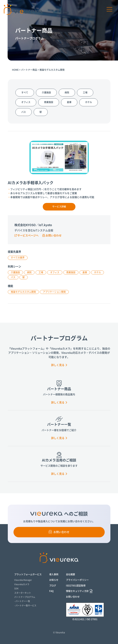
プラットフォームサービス (28, 574)
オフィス (26, 102)
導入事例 (54, 574)
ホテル (89, 102)
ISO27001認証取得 (76, 586)
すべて (25, 92)
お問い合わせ (52, 235)
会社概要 (70, 574)
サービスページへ (27, 235)
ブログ (53, 586)
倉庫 (69, 102)
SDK (16, 588)
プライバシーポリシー (77, 580)
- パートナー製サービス (25, 606)
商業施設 (49, 102)
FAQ (51, 591)
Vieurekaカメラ (22, 584)
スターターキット (23, 593)
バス (24, 112)
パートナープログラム (25, 597)
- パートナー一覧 (22, 601)
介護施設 (46, 92)
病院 (67, 92)
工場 (85, 92)
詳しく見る (59, 365)
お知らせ (54, 580)
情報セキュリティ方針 (77, 591)
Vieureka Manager (23, 580)
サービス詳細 (59, 207)
